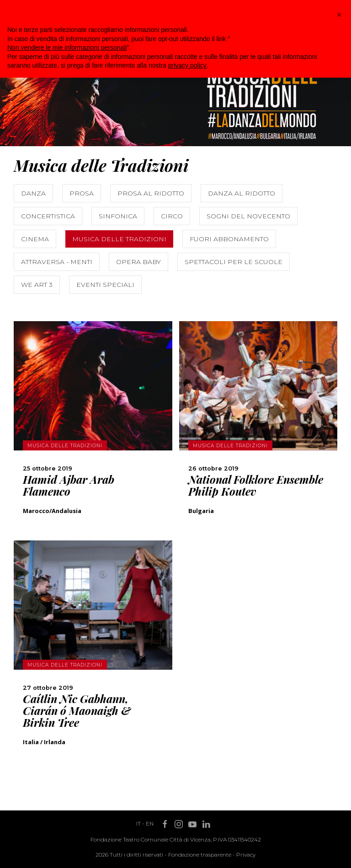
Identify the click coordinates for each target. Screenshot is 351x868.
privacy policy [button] (187, 65)
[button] (339, 15)
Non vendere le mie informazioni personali (67, 48)
